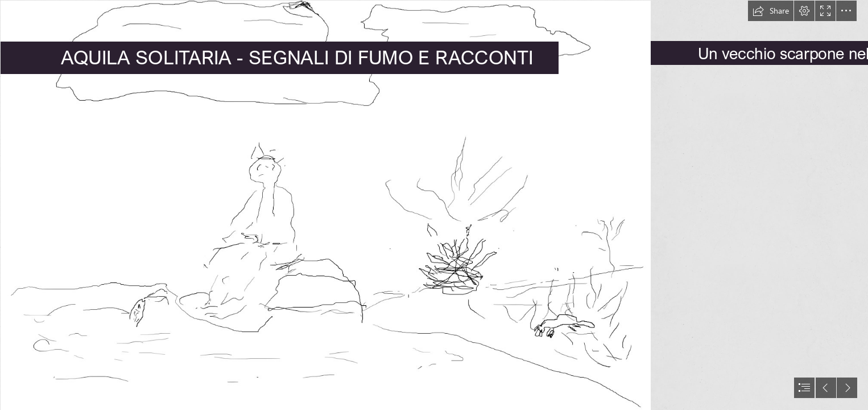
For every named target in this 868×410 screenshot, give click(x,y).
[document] (434, 205)
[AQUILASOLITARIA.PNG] (325, 205)
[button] (771, 11)
